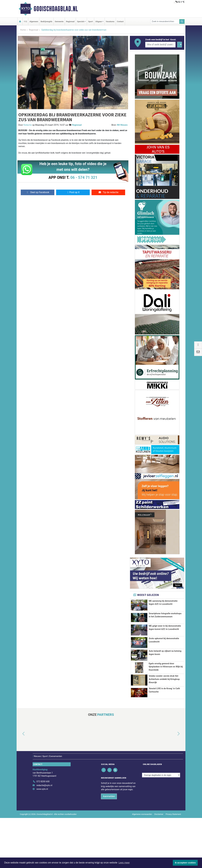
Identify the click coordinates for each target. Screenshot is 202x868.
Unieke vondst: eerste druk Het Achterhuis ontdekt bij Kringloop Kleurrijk (164, 716)
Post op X (73, 192)
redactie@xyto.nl (44, 835)
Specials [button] (81, 21)
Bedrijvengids (46, 21)
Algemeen (34, 21)
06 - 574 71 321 (84, 177)
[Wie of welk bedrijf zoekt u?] (160, 45)
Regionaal (70, 21)
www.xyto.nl (42, 839)
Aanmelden (109, 846)
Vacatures (110, 21)
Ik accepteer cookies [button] (185, 863)
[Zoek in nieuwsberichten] (165, 21)
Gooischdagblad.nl (56, 9)
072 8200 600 (43, 832)
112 (25, 21)
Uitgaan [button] (99, 21)
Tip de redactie (108, 192)
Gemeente (59, 21)
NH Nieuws (122, 125)
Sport (90, 21)
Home (23, 30)
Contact (120, 21)
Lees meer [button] (124, 863)
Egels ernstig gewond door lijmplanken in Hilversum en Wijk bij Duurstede (166, 692)
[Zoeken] (182, 21)
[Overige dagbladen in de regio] (161, 825)
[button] (20, 784)
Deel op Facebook (38, 192)
